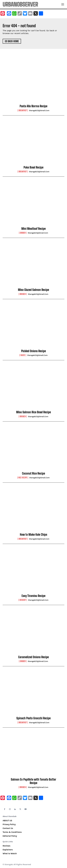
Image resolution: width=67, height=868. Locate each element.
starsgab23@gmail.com (39, 110)
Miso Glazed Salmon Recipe (33, 290)
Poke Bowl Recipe (33, 167)
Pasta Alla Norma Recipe (33, 106)
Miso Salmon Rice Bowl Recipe (33, 412)
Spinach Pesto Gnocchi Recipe (33, 718)
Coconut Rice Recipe (33, 473)
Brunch (23, 294)
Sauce (23, 355)
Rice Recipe (23, 478)
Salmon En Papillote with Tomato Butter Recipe (33, 781)
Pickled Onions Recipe (33, 351)
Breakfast (23, 110)
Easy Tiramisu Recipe (33, 596)
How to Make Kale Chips (33, 535)
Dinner (23, 233)
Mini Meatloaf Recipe (33, 229)
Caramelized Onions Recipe (33, 657)
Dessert (23, 600)
